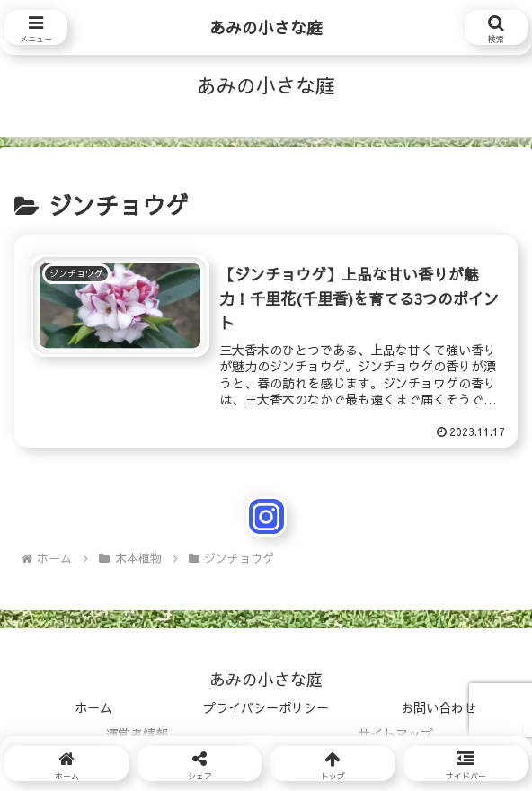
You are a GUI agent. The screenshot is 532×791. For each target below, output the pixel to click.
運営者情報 (137, 733)
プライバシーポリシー (266, 707)
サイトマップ (395, 733)
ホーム (93, 707)
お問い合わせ (439, 707)
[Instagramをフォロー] (266, 516)
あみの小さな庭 (266, 27)
